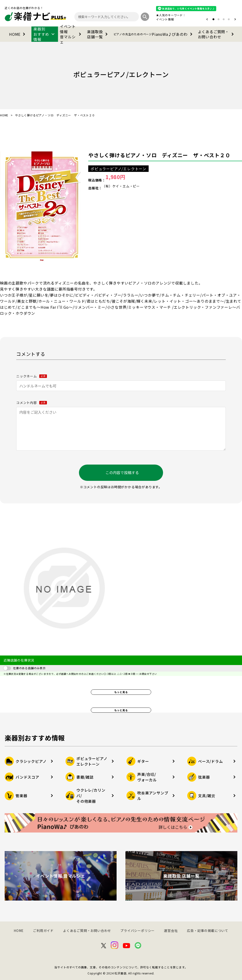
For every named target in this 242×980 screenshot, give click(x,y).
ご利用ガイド (43, 931)
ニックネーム (32, 376)
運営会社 (171, 931)
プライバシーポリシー (137, 931)
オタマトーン (151, 19)
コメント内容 (32, 403)
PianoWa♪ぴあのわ (154, 34)
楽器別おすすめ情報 (45, 34)
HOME (18, 34)
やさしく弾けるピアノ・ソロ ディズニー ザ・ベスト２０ (159, 155)
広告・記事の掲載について (208, 931)
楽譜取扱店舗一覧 (98, 34)
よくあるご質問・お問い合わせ (217, 34)
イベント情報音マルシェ (71, 34)
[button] (207, 19)
